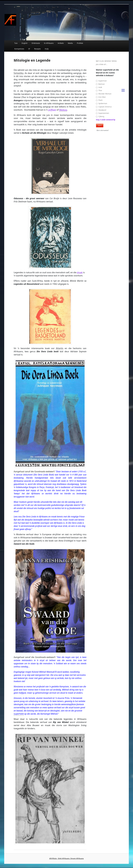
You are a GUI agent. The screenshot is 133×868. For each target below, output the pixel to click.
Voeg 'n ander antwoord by (106, 120)
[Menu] (123, 90)
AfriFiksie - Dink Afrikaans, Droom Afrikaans (66, 858)
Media (70, 43)
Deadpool (101, 110)
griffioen (52, 110)
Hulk (99, 87)
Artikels (61, 43)
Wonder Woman (104, 94)
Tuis (16, 43)
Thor (99, 90)
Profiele (80, 43)
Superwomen (102, 113)
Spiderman (102, 103)
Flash (99, 100)
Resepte (37, 49)
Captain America (104, 107)
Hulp (47, 49)
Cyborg (100, 116)
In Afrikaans (49, 43)
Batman (100, 84)
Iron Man (101, 97)
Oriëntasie (36, 43)
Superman (101, 81)
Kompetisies (19, 49)
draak (80, 272)
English (25, 43)
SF (29, 49)
